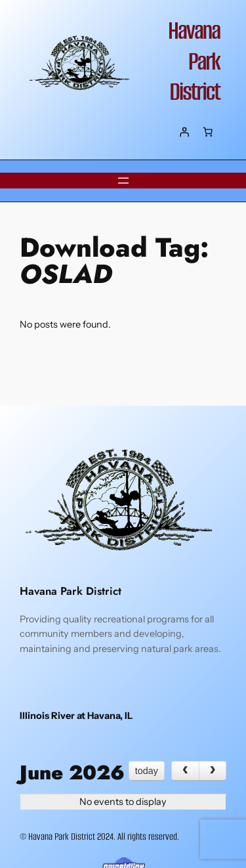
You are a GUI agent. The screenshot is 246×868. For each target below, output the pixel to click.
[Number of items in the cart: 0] (208, 132)
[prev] (185, 771)
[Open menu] (123, 181)
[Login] (184, 132)
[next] (213, 771)
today (147, 771)
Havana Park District (194, 61)
